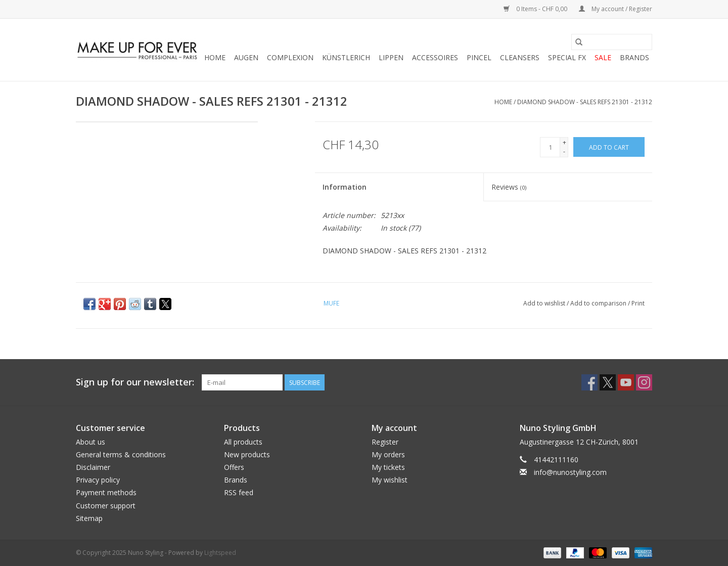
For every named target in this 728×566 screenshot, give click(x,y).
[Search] (612, 42)
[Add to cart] (609, 147)
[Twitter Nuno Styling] (608, 382)
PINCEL (479, 57)
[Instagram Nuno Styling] (644, 382)
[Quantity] (550, 147)
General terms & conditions (121, 454)
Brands (634, 57)
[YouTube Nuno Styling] (626, 382)
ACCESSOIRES (435, 57)
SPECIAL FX (567, 57)
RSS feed (239, 492)
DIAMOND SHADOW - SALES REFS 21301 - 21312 (585, 102)
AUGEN (246, 57)
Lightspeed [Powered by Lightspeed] (220, 553)
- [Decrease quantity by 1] (564, 151)
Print (638, 303)
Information (345, 187)
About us (90, 442)
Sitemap (89, 518)
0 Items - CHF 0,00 (536, 9)
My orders (388, 454)
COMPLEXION (290, 57)
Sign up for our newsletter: (135, 382)
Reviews (509, 187)
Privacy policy (98, 480)
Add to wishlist (545, 303)
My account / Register (616, 9)
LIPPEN (391, 57)
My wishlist (390, 480)
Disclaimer (93, 467)
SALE (603, 57)
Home (215, 57)
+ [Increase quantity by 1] (564, 142)
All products (243, 442)
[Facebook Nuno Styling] (589, 382)
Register (385, 442)
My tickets (388, 467)
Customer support (106, 506)
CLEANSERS (520, 57)
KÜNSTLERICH (346, 57)
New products (247, 454)
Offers (234, 467)
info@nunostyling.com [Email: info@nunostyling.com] (570, 472)
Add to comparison (599, 303)
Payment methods (106, 492)
